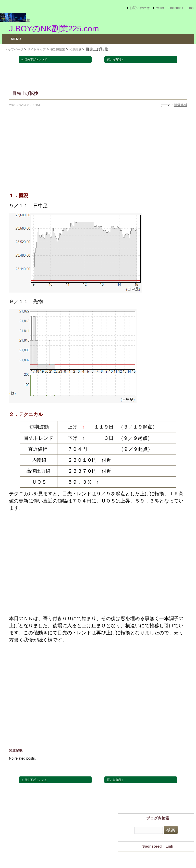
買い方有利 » (115, 59)
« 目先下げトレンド (34, 59)
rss (191, 8)
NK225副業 (57, 49)
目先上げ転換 (20, 20)
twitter (160, 8)
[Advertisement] (98, 146)
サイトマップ (36, 49)
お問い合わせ (140, 8)
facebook (177, 8)
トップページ (14, 49)
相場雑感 (75, 49)
